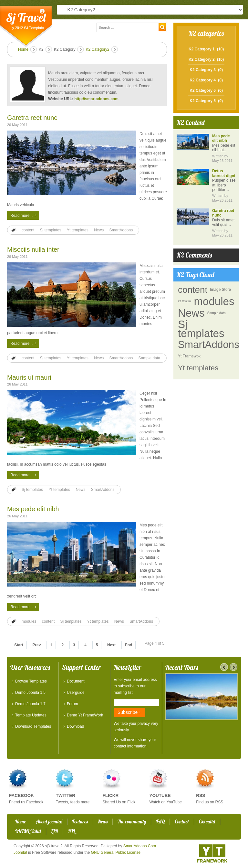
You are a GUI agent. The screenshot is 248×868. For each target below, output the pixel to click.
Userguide (76, 693)
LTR (55, 831)
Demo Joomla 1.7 (30, 704)
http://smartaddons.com (96, 99)
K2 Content (185, 301)
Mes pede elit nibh (33, 509)
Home (23, 49)
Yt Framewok (189, 356)
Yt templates (78, 230)
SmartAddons (121, 230)
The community (132, 822)
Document (76, 681)
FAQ (160, 822)
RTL (71, 831)
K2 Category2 (97, 49)
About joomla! (49, 822)
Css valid (207, 822)
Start (19, 645)
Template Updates (31, 715)
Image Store (220, 290)
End (129, 645)
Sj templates (51, 230)
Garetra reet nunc (32, 118)
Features (80, 822)
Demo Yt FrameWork (85, 715)
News (99, 230)
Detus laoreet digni (224, 173)
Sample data (149, 358)
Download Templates (33, 726)
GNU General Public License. (116, 852)
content (28, 230)
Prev (36, 645)
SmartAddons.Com (140, 846)
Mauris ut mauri (29, 377)
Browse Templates (31, 681)
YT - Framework (212, 853)
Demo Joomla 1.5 (30, 693)
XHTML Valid (28, 831)
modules (29, 621)
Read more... (21, 216)
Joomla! (20, 852)
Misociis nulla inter (33, 249)
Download (75, 726)
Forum (72, 704)
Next (111, 645)
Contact (182, 822)
